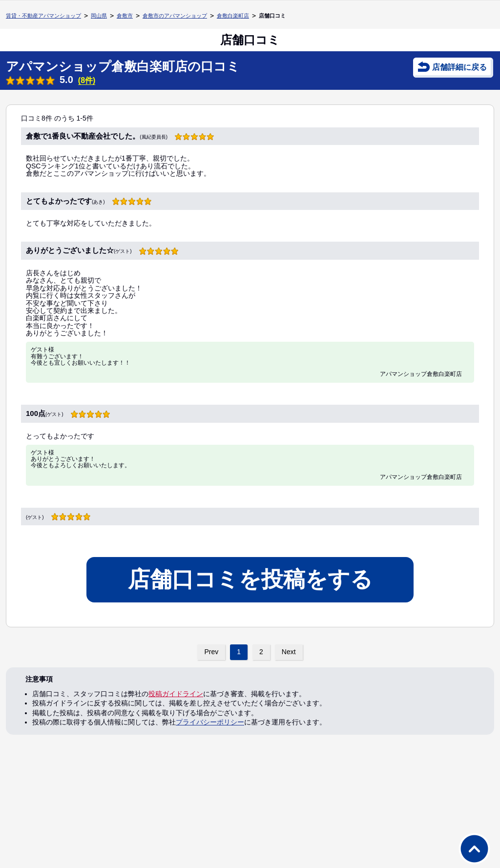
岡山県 (99, 16)
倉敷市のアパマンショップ (175, 16)
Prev (211, 652)
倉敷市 (125, 16)
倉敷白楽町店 (233, 16)
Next (289, 652)
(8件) (87, 80)
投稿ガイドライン (176, 694)
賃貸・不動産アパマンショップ (43, 16)
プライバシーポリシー (210, 722)
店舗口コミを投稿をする (250, 579)
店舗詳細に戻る (459, 67)
